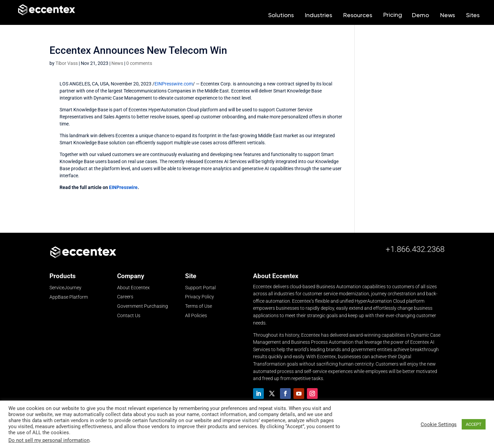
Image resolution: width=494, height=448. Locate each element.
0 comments (139, 63)
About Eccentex (133, 288)
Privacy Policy (200, 297)
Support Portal (200, 288)
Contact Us (129, 315)
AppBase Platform (69, 297)
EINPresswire (123, 187)
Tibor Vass (67, 63)
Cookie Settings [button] (439, 424)
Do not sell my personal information (49, 440)
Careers (125, 297)
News (117, 63)
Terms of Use (199, 306)
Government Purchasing (143, 306)
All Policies (196, 315)
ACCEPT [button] (474, 424)
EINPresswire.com (174, 84)
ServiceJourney (65, 288)
